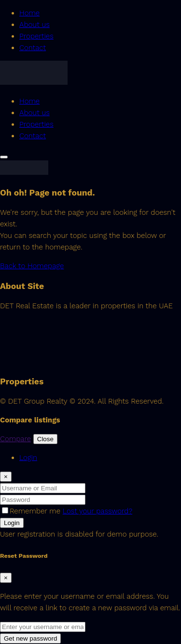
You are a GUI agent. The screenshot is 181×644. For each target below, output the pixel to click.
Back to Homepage (32, 266)
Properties (36, 36)
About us (35, 25)
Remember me (32, 511)
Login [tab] (28, 458)
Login (12, 523)
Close (45, 439)
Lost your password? (97, 511)
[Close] (6, 477)
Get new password (30, 638)
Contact (33, 48)
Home (29, 13)
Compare (15, 439)
